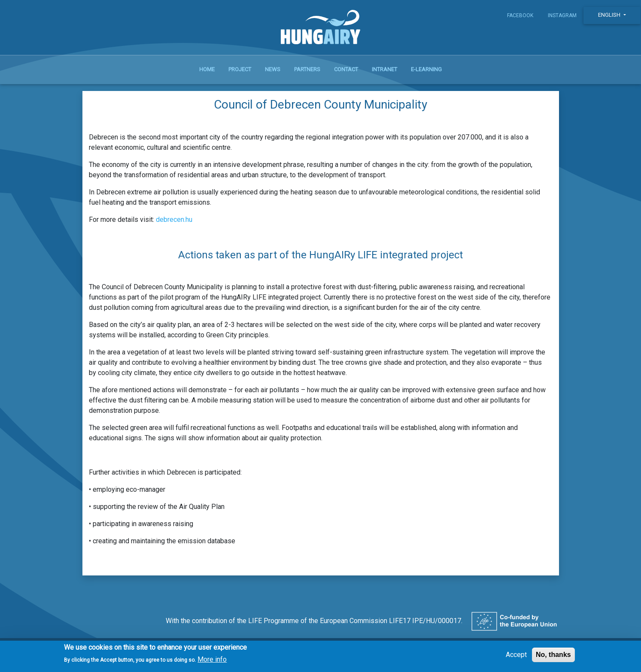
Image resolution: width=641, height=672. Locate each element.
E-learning (426, 69)
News (273, 69)
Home (207, 69)
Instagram (562, 15)
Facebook (520, 15)
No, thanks (553, 657)
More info (212, 662)
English (610, 15)
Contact (346, 69)
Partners (307, 69)
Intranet (384, 69)
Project (240, 69)
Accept (516, 657)
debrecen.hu (174, 219)
